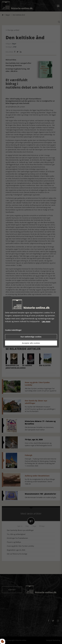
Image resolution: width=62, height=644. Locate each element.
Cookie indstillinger (13, 330)
